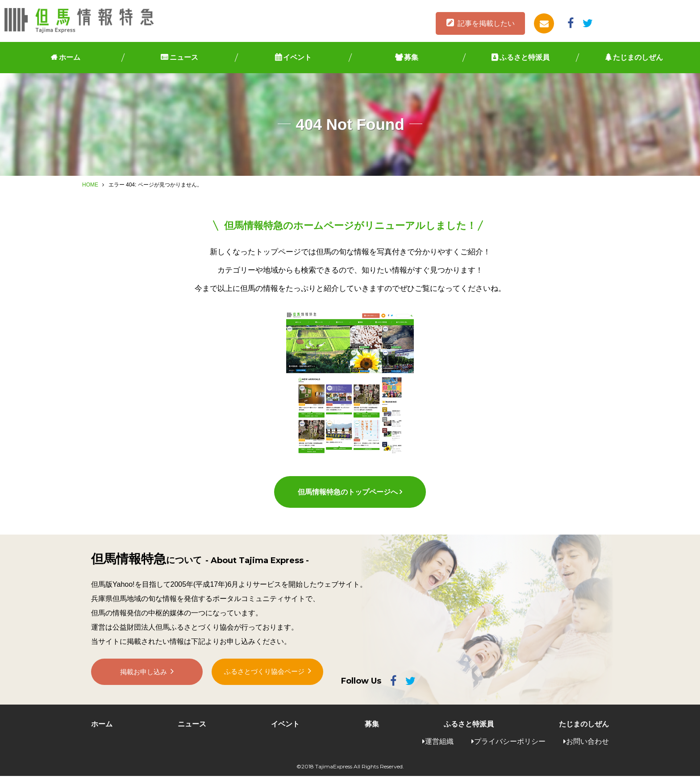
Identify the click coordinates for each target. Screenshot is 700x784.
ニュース (184, 57)
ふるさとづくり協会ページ (264, 683)
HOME (90, 185)
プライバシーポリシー (510, 749)
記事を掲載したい (486, 23)
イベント (297, 57)
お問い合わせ (587, 749)
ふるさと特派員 (525, 57)
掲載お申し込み (144, 684)
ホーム (70, 57)
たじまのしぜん (638, 57)
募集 (411, 57)
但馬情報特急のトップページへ (347, 500)
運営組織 (439, 749)
